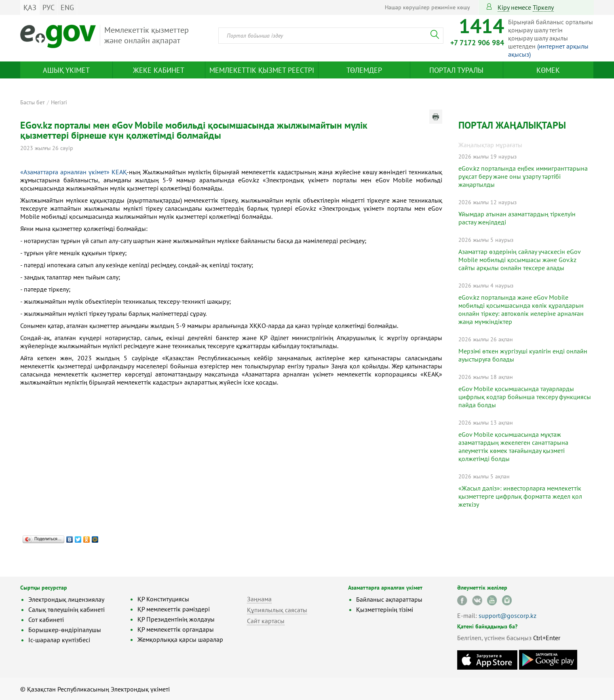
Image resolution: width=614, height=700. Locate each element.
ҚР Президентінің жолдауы (176, 619)
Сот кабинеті (46, 620)
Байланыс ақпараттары (389, 599)
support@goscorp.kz (507, 615)
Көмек (548, 70)
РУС (49, 7)
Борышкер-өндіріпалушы (65, 630)
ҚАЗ (30, 7)
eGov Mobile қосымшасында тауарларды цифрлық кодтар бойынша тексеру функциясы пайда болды (525, 397)
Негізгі (59, 102)
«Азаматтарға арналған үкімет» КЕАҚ (73, 172)
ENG (67, 7)
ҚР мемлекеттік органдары (176, 629)
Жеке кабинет (159, 70)
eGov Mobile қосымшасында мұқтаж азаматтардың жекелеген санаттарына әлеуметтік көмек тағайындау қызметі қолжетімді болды (513, 446)
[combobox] (331, 36)
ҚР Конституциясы (163, 599)
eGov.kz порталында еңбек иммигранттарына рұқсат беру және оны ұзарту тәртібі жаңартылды (523, 176)
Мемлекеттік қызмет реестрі (262, 70)
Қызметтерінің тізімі (385, 609)
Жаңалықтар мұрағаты (490, 145)
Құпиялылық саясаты (277, 610)
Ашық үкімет (66, 70)
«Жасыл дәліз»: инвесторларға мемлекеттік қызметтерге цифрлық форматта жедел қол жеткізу (520, 496)
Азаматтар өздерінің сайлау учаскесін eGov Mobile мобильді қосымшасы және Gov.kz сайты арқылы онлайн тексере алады (519, 260)
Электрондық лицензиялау (66, 599)
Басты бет (33, 102)
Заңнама (259, 599)
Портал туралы (456, 70)
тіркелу (543, 7)
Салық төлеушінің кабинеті (66, 609)
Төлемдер (364, 70)
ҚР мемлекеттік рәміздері (174, 609)
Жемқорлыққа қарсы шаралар (180, 639)
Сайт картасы (266, 621)
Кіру (503, 7)
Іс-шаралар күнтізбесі (59, 640)
